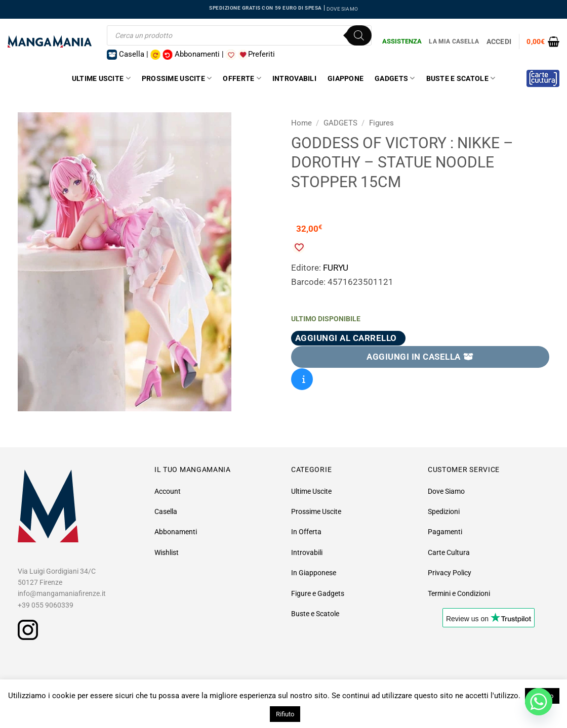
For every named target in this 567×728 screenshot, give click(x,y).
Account (168, 491)
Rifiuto (285, 714)
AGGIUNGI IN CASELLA (420, 357)
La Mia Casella (454, 41)
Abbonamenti (176, 532)
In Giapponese (314, 573)
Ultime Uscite (101, 78)
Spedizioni (444, 511)
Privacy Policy (450, 573)
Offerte (242, 78)
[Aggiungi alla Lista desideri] (299, 247)
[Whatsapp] (539, 702)
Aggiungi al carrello (346, 338)
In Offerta (306, 532)
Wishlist (167, 552)
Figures (381, 123)
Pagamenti (445, 532)
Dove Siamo (446, 491)
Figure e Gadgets (318, 593)
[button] (543, 41)
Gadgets (395, 78)
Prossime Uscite (177, 78)
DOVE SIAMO (342, 9)
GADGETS (340, 123)
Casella (166, 511)
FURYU (336, 268)
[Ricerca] (359, 35)
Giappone (346, 78)
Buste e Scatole (461, 78)
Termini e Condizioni (459, 593)
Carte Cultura (449, 552)
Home (301, 123)
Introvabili (294, 78)
